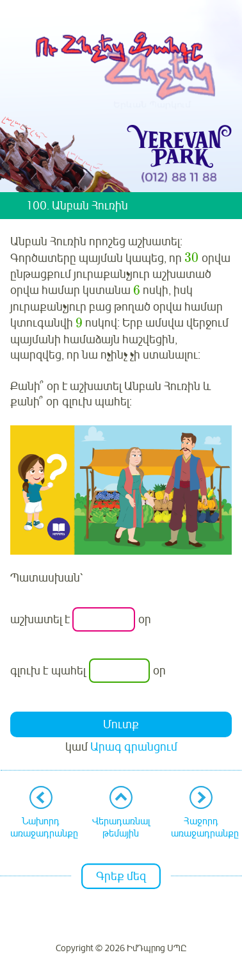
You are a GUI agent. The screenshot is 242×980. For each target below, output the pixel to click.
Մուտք (121, 724)
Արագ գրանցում (134, 747)
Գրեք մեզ (121, 876)
